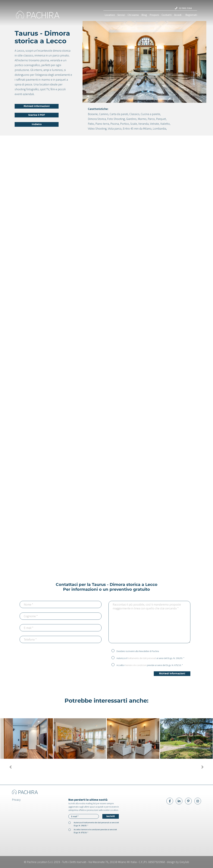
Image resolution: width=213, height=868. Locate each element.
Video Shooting (97, 128)
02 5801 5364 (183, 8)
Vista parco (115, 128)
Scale (134, 124)
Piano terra (102, 124)
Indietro (37, 124)
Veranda (143, 124)
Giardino (131, 119)
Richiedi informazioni (37, 106)
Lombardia (159, 128)
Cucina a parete (150, 114)
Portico (125, 124)
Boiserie (93, 114)
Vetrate (154, 124)
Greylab (184, 862)
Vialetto (165, 124)
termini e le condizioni (136, 665)
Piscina (115, 124)
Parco (151, 119)
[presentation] (76, 654)
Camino (104, 114)
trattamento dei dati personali (142, 658)
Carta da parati (119, 114)
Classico (134, 114)
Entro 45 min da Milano (137, 128)
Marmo (142, 119)
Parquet (161, 119)
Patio (91, 124)
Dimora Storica (97, 119)
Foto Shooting (116, 119)
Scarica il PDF (37, 115)
